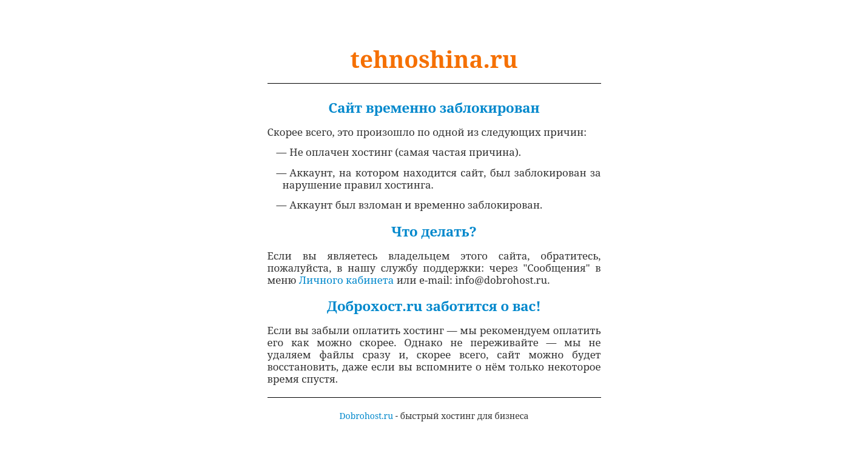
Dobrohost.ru (366, 416)
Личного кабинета (347, 280)
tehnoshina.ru (434, 59)
